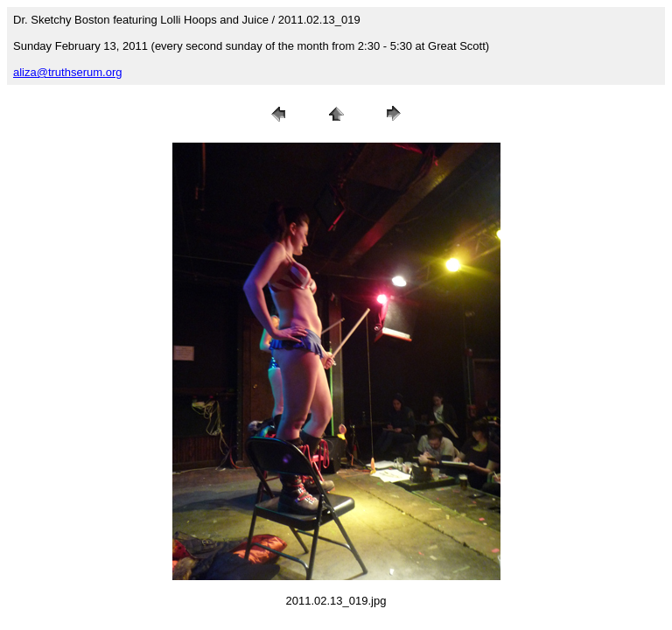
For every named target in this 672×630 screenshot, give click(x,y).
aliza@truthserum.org (67, 72)
